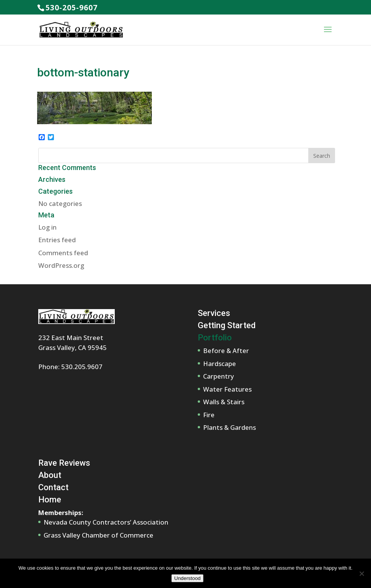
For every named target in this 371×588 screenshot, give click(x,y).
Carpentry (219, 376)
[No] (361, 573)
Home (50, 500)
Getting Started (227, 325)
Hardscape (220, 364)
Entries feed (57, 240)
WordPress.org (61, 265)
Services (214, 313)
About (50, 475)
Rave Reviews (64, 463)
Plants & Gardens (229, 427)
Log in (47, 227)
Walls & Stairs (224, 402)
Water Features (227, 389)
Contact (53, 487)
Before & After (226, 351)
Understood (188, 578)
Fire (209, 415)
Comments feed (63, 253)
